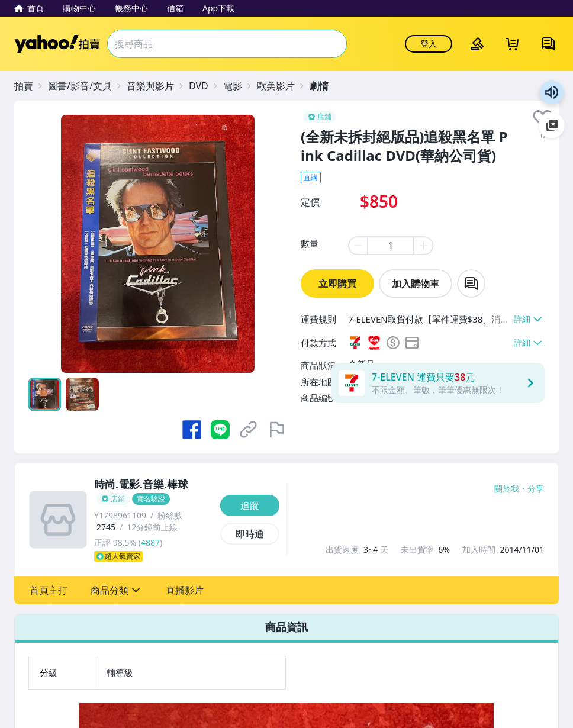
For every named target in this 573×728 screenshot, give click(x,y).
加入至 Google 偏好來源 (552, 125)
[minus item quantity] (358, 246)
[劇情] (325, 86)
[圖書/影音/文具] (86, 86)
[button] (48, 590)
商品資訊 (286, 627)
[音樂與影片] (156, 86)
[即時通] (250, 534)
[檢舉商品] (277, 430)
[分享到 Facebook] (192, 430)
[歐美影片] (282, 86)
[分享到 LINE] (220, 430)
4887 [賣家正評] (150, 542)
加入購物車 (416, 284)
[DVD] (205, 86)
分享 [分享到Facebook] (536, 489)
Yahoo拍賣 (57, 44)
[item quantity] (391, 246)
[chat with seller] (471, 284)
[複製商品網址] (249, 430)
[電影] (239, 86)
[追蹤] (250, 505)
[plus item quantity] (424, 246)
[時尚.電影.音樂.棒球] (154, 492)
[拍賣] (30, 86)
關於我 (507, 489)
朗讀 (552, 92)
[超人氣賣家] (154, 556)
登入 (429, 44)
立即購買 (337, 284)
